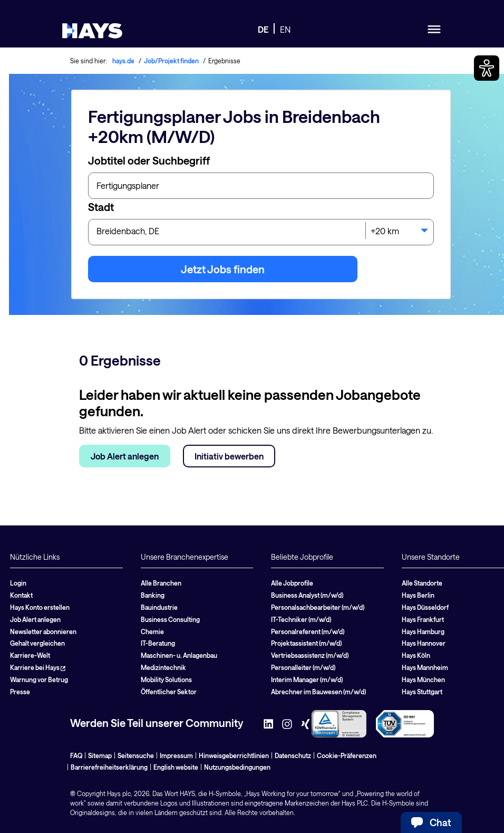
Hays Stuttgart (422, 692)
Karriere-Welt (30, 655)
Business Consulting (170, 619)
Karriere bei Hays (38, 667)
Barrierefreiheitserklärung (109, 767)
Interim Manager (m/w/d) (307, 679)
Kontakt (21, 595)
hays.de (123, 61)
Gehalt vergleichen (37, 643)
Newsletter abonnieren (43, 631)
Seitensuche (136, 755)
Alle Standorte (422, 583)
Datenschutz (293, 755)
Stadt (101, 207)
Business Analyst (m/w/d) (307, 595)
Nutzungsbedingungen (237, 767)
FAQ (76, 755)
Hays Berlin (418, 595)
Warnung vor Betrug (39, 679)
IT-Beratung (158, 643)
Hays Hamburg (423, 631)
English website (176, 767)
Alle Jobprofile (292, 583)
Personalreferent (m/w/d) (308, 631)
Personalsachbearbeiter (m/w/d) (318, 607)
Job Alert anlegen (125, 456)
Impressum (176, 755)
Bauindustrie (159, 607)
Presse (20, 692)
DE (263, 29)
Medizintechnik (163, 667)
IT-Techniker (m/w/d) (301, 619)
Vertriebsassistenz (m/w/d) (310, 655)
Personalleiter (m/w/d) (303, 667)
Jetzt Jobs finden (223, 269)
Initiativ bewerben (229, 456)
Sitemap (100, 755)
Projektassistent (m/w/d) (306, 643)
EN (285, 29)
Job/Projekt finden (171, 61)
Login (18, 583)
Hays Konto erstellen (40, 607)
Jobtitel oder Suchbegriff (149, 160)
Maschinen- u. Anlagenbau (179, 655)
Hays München (423, 679)
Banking (153, 595)
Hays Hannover (424, 643)
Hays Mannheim (425, 667)
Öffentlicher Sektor (169, 692)
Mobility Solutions (166, 679)
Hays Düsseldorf (425, 607)
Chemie (152, 631)
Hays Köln (416, 655)
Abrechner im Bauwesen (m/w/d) (318, 692)
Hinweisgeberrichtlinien (234, 755)
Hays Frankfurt (423, 619)
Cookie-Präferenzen (347, 755)
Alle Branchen (161, 583)
